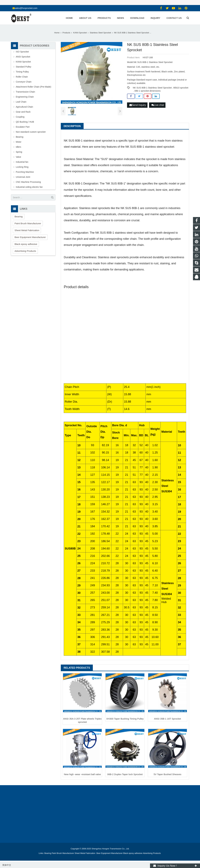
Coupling (20, 117)
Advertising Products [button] (25, 251)
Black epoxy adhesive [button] (26, 244)
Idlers (18, 147)
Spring (19, 152)
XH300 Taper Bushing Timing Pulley (125, 719)
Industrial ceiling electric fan (29, 187)
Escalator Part (23, 127)
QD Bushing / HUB (25, 122)
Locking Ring (22, 167)
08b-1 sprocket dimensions (147, 91)
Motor (19, 142)
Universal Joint (23, 177)
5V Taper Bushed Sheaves (167, 774)
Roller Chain (22, 77)
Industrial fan (22, 162)
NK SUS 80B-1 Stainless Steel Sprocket (152, 88)
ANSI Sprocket (23, 57)
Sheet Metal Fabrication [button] (27, 230)
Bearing (20, 137)
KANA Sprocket (23, 62)
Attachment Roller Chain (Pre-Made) (33, 87)
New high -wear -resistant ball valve (82, 774)
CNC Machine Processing (28, 182)
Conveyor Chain (24, 82)
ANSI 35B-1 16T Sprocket (167, 719)
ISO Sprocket (22, 52)
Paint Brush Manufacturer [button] (28, 223)
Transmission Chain (25, 92)
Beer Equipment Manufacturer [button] (30, 237)
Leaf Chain (21, 102)
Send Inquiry (138, 105)
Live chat (158, 105)
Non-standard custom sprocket (31, 132)
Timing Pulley (22, 72)
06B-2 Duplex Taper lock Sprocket (125, 774)
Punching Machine (25, 172)
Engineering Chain (25, 97)
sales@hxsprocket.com (26, 8)
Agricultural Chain (24, 107)
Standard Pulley (24, 67)
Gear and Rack (23, 112)
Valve (18, 157)
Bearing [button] (19, 216)
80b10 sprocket (181, 88)
